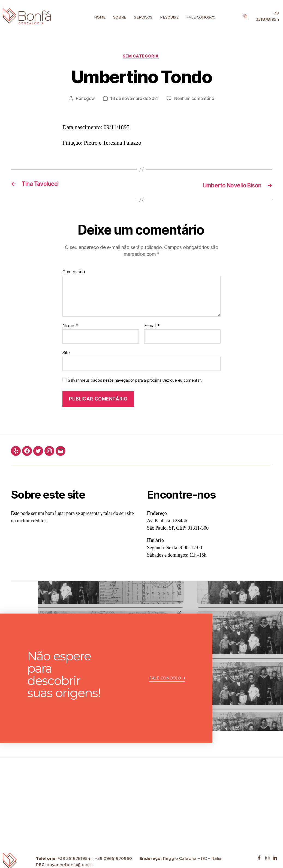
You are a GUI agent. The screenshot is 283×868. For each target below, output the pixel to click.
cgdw (88, 99)
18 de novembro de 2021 (134, 99)
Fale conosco (201, 17)
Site (66, 353)
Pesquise (169, 17)
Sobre (120, 17)
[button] (167, 693)
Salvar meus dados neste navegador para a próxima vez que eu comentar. (135, 381)
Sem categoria (141, 57)
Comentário (74, 272)
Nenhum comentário (195, 99)
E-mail (152, 326)
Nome (70, 326)
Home (100, 17)
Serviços (143, 17)
